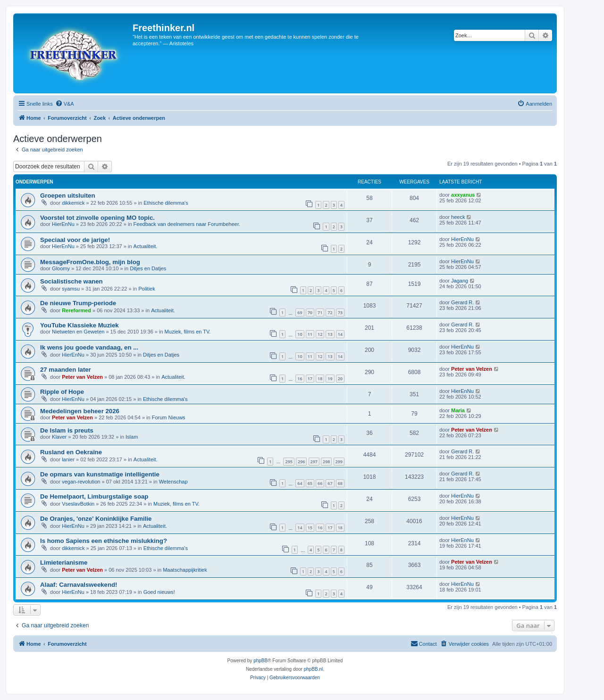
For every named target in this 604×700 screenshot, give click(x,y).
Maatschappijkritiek (185, 570)
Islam (132, 437)
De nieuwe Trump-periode (78, 303)
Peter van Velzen (82, 377)
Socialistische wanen (71, 281)
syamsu (71, 289)
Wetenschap (173, 482)
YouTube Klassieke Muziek (80, 325)
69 (300, 312)
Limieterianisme (64, 562)
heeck (458, 217)
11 (310, 334)
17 (310, 379)
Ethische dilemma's (166, 203)
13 (330, 334)
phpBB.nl (314, 669)
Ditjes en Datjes (148, 268)
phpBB (260, 661)
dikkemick (73, 203)
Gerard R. (462, 302)
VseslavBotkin (78, 504)
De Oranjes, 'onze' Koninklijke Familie (96, 519)
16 (300, 379)
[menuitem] (65, 104)
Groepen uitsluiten (68, 196)
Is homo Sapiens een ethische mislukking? (104, 541)
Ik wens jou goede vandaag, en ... (89, 347)
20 (340, 379)
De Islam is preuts (67, 430)
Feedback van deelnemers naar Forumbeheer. (187, 224)
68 (340, 483)
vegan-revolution (81, 482)
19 (330, 379)
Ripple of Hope (62, 392)
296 (301, 462)
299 (339, 462)
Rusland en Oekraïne (71, 452)
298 (326, 462)
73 (340, 312)
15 (310, 528)
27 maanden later (66, 370)
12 (320, 334)
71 (320, 312)
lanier (68, 459)
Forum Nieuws (169, 417)
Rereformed (76, 310)
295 (289, 462)
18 (320, 379)
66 (320, 483)
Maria (458, 410)
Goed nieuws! (159, 592)
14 (340, 334)
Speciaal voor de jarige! (75, 240)
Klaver (59, 437)
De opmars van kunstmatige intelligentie (100, 474)
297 (314, 462)
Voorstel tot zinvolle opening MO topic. (97, 218)
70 (310, 312)
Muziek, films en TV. (188, 332)
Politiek (147, 289)
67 (330, 483)
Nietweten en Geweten (78, 332)
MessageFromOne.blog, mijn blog (90, 262)
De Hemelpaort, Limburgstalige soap (94, 496)
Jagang (460, 281)
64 (300, 483)
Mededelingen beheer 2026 (80, 411)
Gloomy (61, 268)
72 (330, 312)
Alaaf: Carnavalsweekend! (79, 585)
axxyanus (463, 195)
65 (310, 483)
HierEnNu (63, 224)
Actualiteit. (146, 246)
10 (300, 334)
